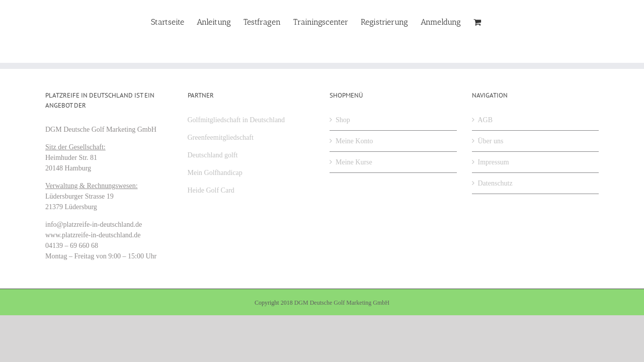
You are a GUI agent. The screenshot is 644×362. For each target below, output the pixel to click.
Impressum (494, 162)
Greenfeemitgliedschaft (221, 138)
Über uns (491, 141)
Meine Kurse (354, 162)
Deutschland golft (213, 155)
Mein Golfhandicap (215, 173)
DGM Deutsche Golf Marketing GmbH (342, 303)
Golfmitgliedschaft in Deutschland (236, 120)
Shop (343, 120)
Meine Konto (354, 141)
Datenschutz (495, 183)
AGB (486, 120)
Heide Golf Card (211, 190)
